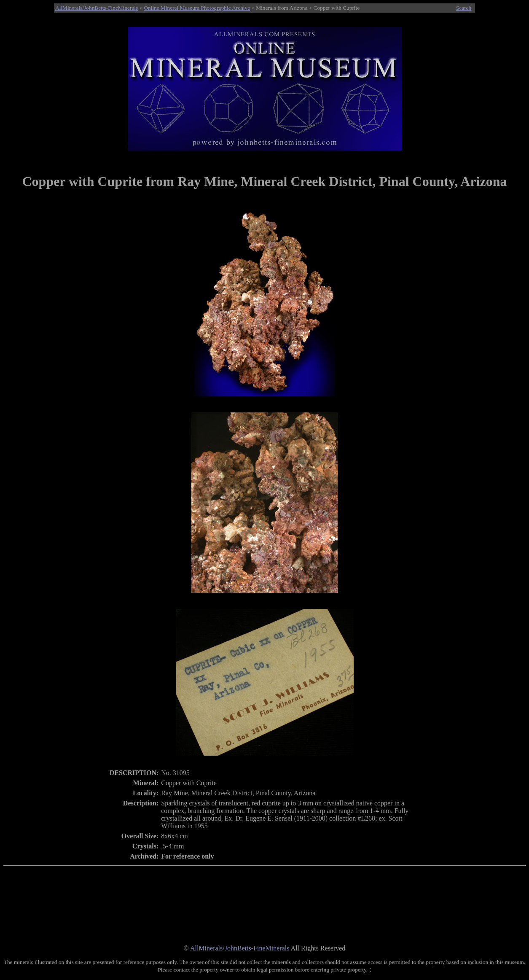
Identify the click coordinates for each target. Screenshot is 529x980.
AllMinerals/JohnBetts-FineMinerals (97, 8)
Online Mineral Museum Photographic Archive (197, 8)
